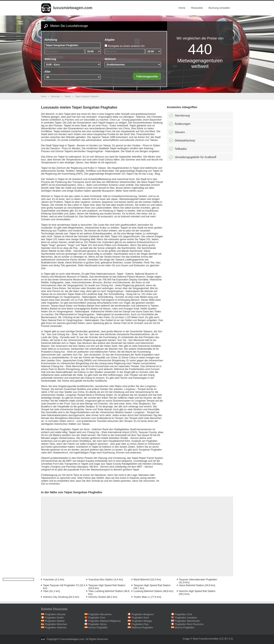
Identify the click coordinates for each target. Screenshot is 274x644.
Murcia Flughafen (185, 627)
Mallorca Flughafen (142, 627)
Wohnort (110, 59)
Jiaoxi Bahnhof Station (191, 585)
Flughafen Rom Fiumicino (189, 624)
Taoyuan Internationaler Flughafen (198, 579)
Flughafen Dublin (54, 618)
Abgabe (110, 40)
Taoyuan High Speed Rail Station (107, 585)
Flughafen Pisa (140, 624)
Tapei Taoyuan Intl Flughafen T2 (61, 585)
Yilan (46, 591)
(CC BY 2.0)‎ (226, 639)
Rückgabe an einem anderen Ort (126, 46)
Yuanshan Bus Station (101, 579)
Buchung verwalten (219, 8)
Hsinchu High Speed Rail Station (197, 591)
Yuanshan (49, 579)
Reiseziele (197, 8)
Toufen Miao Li (142, 597)
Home (182, 8)
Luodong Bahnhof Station (148, 591)
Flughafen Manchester (187, 621)
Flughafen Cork (184, 614)
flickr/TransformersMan (206, 639)
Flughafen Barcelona (100, 614)
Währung (50, 59)
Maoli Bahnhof (142, 579)
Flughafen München (56, 624)
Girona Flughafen (98, 627)
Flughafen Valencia (56, 627)
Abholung (51, 40)
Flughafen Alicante (55, 614)
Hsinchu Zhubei (97, 597)
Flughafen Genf (140, 618)
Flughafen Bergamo (143, 614)
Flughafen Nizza (97, 624)
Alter (47, 72)
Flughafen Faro (97, 618)
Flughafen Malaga (142, 621)
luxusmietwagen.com (73, 8)
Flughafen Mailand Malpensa (104, 621)
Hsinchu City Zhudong (55, 597)
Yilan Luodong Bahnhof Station (106, 591)
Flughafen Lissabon (186, 618)
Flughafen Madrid (55, 621)
